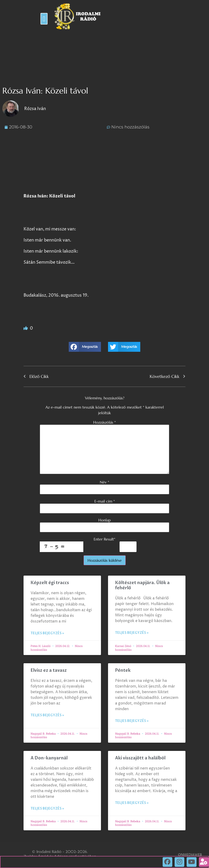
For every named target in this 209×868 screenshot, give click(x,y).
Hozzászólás (104, 422)
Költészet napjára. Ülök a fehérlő (142, 585)
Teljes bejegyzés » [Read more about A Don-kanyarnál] (47, 809)
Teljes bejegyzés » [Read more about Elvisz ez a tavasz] (47, 715)
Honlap (104, 520)
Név (104, 482)
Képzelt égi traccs (50, 583)
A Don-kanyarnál (49, 758)
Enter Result (104, 539)
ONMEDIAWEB (190, 855)
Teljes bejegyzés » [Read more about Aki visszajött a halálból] (132, 803)
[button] (44, 19)
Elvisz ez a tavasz (49, 670)
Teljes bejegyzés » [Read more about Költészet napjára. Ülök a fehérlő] (132, 633)
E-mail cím (105, 501)
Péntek (123, 670)
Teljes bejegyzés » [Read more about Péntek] (132, 721)
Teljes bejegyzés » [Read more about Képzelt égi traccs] (47, 633)
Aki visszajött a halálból (140, 758)
